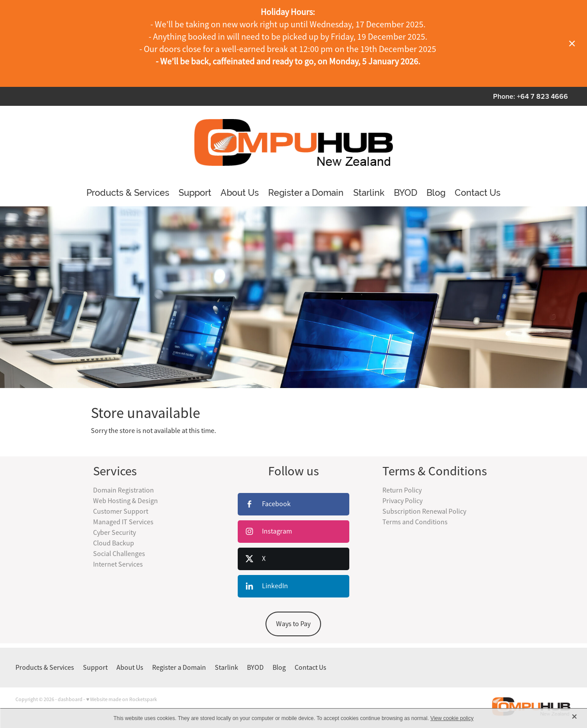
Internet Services (118, 564)
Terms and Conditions (415, 522)
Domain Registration (123, 490)
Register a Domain (306, 193)
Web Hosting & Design (125, 501)
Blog (436, 193)
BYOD (406, 193)
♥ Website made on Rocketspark (122, 699)
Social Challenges (119, 554)
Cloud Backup (114, 543)
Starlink (369, 193)
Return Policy (402, 490)
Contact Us (478, 193)
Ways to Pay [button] (293, 624)
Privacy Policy (402, 501)
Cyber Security (114, 533)
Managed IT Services (123, 522)
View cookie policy (452, 718)
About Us (240, 193)
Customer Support (121, 511)
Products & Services (128, 193)
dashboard (70, 699)
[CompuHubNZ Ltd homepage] (293, 142)
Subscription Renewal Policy (424, 511)
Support (195, 193)
